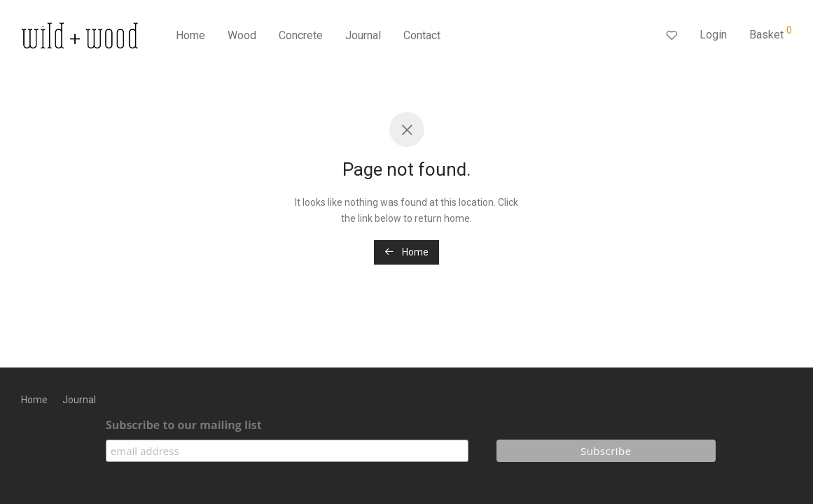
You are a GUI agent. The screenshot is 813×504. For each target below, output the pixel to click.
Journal (363, 35)
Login (713, 35)
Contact (422, 35)
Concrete (301, 35)
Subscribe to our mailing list (184, 425)
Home (190, 35)
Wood (242, 35)
